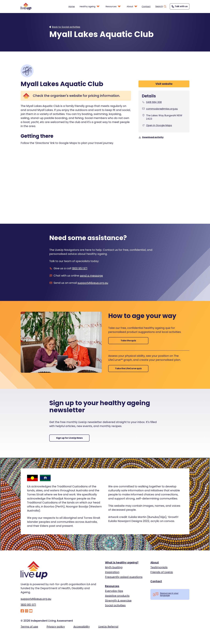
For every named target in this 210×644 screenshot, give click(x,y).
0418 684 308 (154, 102)
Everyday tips (114, 591)
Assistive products (117, 596)
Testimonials (159, 567)
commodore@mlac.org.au (162, 109)
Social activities (115, 605)
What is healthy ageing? (122, 562)
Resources (112, 586)
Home (72, 7)
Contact (146, 7)
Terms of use (29, 627)
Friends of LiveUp (162, 572)
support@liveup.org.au (93, 283)
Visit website (164, 84)
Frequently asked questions (124, 577)
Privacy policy (56, 627)
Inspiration (112, 572)
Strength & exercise (118, 601)
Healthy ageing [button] (90, 6)
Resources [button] (113, 6)
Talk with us (179, 6)
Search (161, 6)
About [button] (132, 6)
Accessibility (82, 627)
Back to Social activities (66, 27)
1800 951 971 (80, 268)
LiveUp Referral (108, 627)
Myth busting (114, 567)
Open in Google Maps (159, 125)
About (155, 562)
